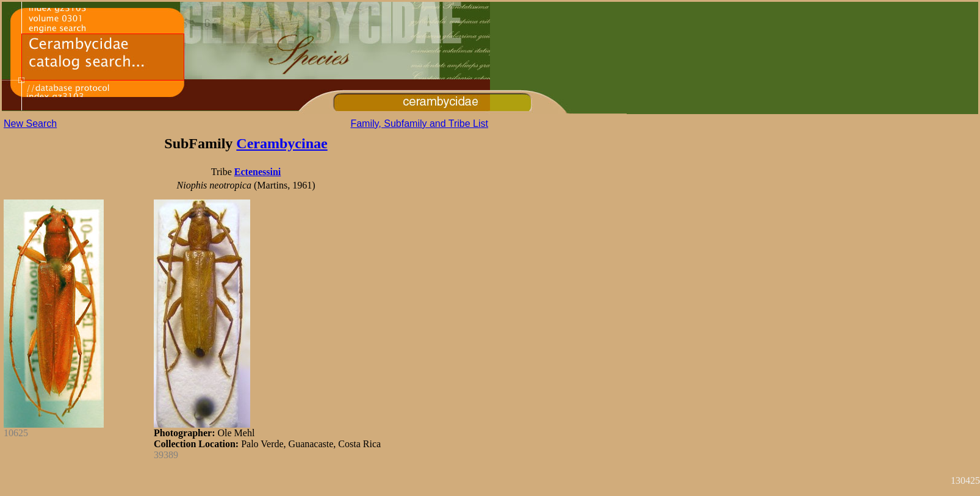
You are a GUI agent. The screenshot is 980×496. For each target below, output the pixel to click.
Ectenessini (258, 172)
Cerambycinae (282, 143)
